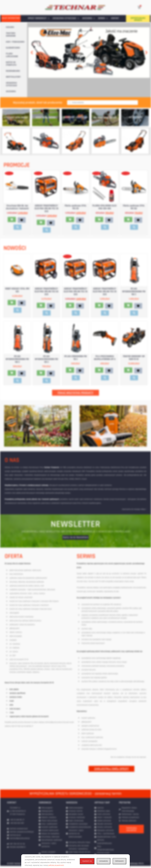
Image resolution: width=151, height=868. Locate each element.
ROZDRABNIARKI (13, 71)
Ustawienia (104, 861)
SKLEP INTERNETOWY (11, 18)
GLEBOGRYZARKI (13, 48)
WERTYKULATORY (13, 77)
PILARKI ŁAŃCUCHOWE (12, 55)
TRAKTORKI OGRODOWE (11, 35)
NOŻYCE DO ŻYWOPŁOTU (11, 64)
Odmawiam (119, 861)
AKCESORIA (89, 18)
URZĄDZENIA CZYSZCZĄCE (66, 18)
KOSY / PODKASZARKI (15, 42)
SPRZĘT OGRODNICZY (39, 18)
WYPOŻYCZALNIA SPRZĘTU (138, 19)
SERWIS (103, 18)
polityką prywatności (56, 865)
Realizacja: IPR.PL (136, 866)
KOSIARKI (10, 27)
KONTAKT (115, 18)
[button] (32, 53)
